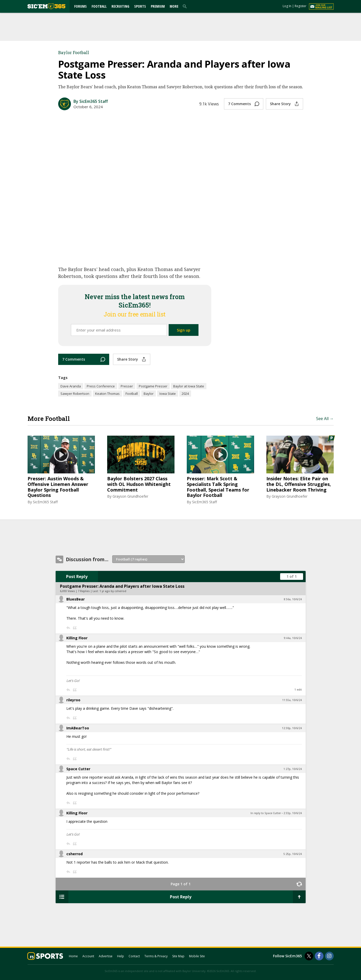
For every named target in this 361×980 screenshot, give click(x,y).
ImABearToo (78, 728)
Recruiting (120, 6)
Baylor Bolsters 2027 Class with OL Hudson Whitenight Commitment (139, 484)
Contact (134, 956)
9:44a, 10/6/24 (293, 638)
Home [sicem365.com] (73, 956)
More (174, 6)
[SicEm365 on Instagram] (329, 956)
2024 (185, 394)
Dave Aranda (71, 386)
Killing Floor (77, 638)
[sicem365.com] (46, 6)
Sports (140, 6)
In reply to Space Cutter (266, 813)
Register (301, 6)
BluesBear (76, 599)
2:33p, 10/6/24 (293, 813)
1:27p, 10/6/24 (293, 769)
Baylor (149, 394)
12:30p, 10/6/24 (292, 728)
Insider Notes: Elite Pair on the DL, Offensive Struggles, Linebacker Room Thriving (299, 484)
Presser (127, 386)
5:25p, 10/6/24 (293, 854)
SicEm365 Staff (45, 502)
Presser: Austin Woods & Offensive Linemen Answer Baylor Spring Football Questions (58, 487)
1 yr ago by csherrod (113, 591)
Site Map (178, 956)
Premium (158, 6)
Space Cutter (78, 769)
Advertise (106, 956)
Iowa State (168, 394)
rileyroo (73, 700)
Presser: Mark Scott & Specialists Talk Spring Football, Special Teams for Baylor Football (218, 487)
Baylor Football (74, 52)
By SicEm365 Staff (91, 101)
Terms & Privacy (156, 956)
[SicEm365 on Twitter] (309, 956)
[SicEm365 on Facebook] (319, 956)
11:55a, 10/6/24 (292, 700)
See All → (325, 419)
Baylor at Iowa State (189, 386)
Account (88, 956)
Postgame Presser (153, 386)
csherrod (74, 854)
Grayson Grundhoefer (130, 496)
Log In (287, 6)
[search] (186, 6)
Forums (80, 6)
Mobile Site (197, 956)
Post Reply (77, 577)
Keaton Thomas (107, 394)
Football (99, 6)
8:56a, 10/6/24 (293, 599)
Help (121, 956)
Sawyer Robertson (75, 394)
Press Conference (101, 386)
